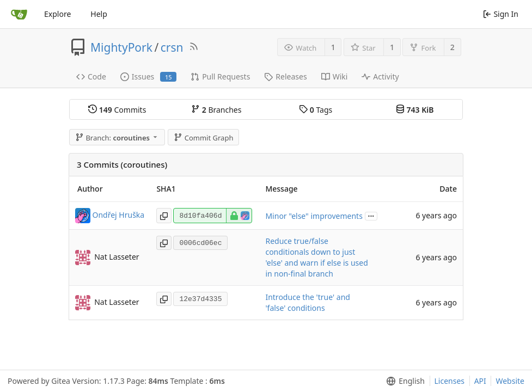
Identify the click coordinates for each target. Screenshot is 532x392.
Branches (216, 110)
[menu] (403, 381)
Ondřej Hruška (119, 215)
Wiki (335, 76)
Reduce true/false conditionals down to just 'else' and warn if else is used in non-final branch (316, 257)
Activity (380, 76)
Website (510, 381)
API (480, 381)
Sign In (501, 14)
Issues (148, 76)
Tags (316, 110)
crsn (172, 47)
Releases (285, 76)
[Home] (19, 14)
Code (91, 76)
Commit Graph (203, 138)
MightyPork (121, 47)
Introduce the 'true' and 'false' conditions (307, 302)
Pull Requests (220, 76)
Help (99, 14)
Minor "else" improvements (314, 216)
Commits (117, 110)
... (371, 215)
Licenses (450, 381)
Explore (57, 14)
